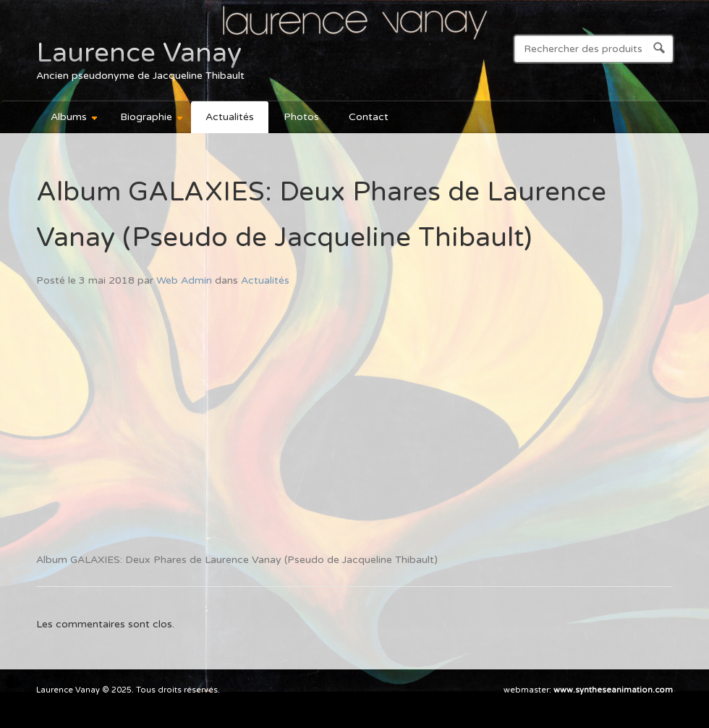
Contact (369, 117)
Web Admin (184, 280)
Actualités (230, 117)
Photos (301, 117)
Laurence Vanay (139, 53)
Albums (68, 119)
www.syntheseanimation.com (613, 690)
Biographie (145, 119)
